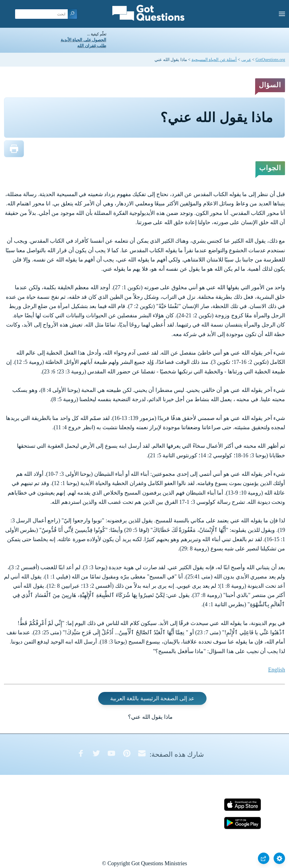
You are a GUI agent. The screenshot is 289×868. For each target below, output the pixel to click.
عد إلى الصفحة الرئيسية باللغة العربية (153, 698)
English (277, 670)
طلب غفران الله (92, 46)
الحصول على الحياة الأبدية (83, 40)
